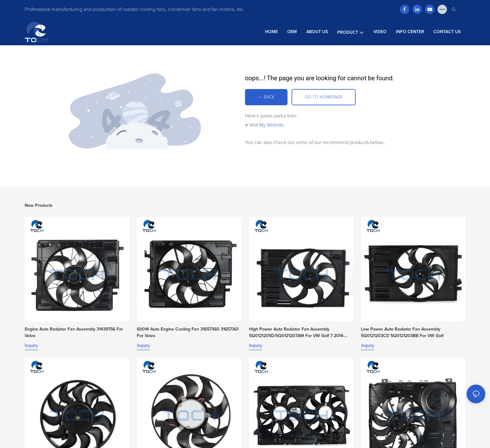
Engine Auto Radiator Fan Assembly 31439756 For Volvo (74, 333)
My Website (271, 125)
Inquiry (31, 346)
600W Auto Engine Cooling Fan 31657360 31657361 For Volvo (188, 333)
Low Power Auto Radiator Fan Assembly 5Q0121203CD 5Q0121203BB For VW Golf (402, 333)
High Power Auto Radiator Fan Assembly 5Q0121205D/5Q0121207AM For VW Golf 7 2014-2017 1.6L (297, 333)
